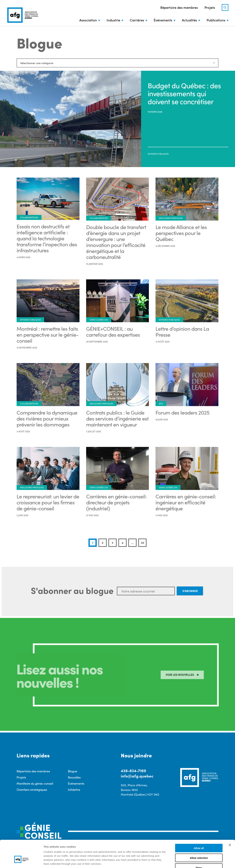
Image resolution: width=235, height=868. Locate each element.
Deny (199, 847)
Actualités (189, 20)
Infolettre (74, 790)
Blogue (73, 771)
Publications (216, 20)
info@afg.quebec (137, 776)
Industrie (113, 20)
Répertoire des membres (179, 7)
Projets (210, 7)
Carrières (137, 20)
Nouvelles (74, 777)
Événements (163, 20)
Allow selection (199, 837)
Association (88, 20)
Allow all (199, 827)
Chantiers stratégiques (32, 790)
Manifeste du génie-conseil (35, 783)
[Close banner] (230, 824)
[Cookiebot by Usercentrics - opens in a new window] (21, 862)
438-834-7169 (133, 770)
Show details (174, 861)
